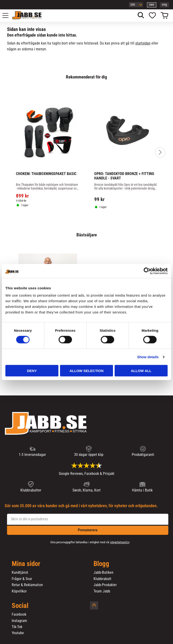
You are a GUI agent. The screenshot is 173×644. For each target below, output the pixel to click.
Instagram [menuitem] (19, 621)
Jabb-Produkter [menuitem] (105, 585)
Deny (32, 371)
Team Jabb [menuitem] (102, 591)
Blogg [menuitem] (101, 564)
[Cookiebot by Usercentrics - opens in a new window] (147, 271)
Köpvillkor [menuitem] (19, 591)
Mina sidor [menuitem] (26, 564)
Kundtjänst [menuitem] (20, 573)
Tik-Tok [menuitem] (17, 627)
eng (164, 5)
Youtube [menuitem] (18, 633)
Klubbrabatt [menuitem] (102, 579)
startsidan (143, 43)
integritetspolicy (120, 542)
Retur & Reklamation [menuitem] (27, 585)
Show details (148, 357)
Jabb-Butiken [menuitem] (103, 573)
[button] (8, 15)
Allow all (141, 371)
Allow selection (86, 371)
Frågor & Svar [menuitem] (22, 579)
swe (152, 5)
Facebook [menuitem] (19, 614)
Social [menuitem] (20, 606)
